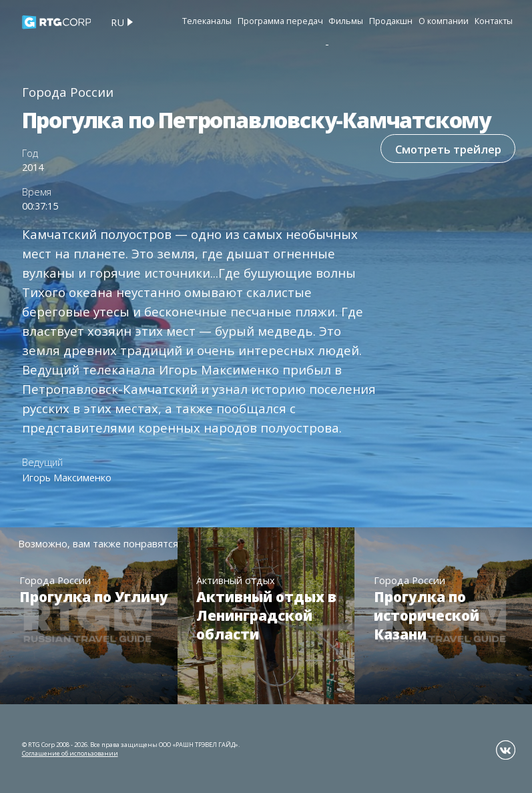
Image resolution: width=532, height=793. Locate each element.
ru (117, 22)
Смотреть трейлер (447, 149)
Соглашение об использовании (70, 753)
